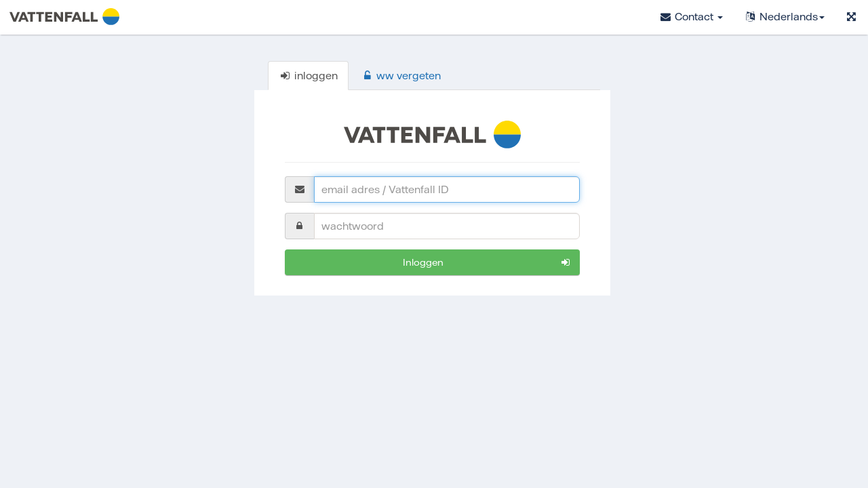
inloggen (487, 263)
